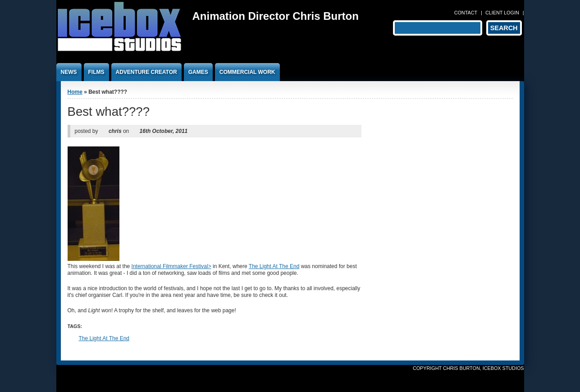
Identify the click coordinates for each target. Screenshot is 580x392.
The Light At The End (274, 266)
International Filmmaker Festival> (171, 266)
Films (96, 72)
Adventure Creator (146, 72)
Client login (502, 13)
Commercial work (247, 72)
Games (198, 72)
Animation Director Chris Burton (276, 16)
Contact (466, 13)
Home (75, 92)
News (69, 72)
